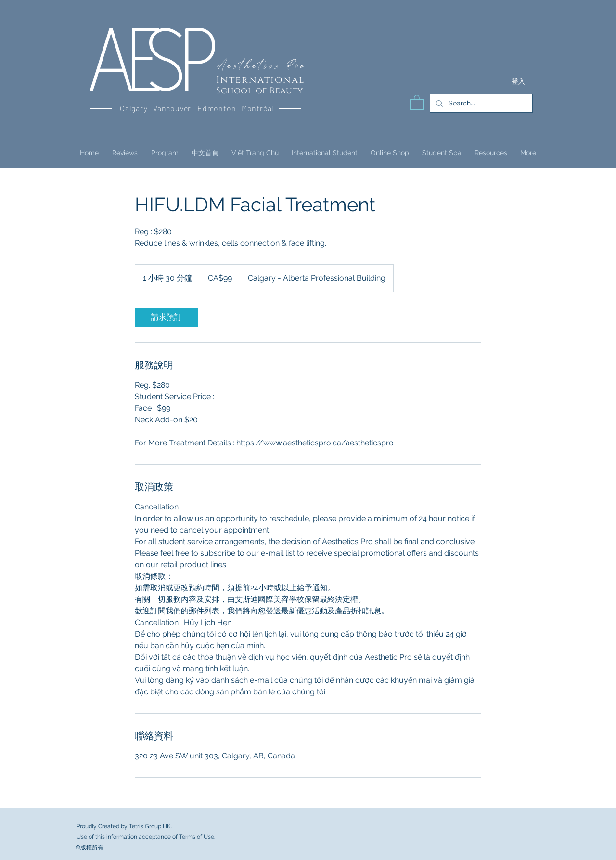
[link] (167, 317)
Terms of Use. (197, 837)
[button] (417, 102)
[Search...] (480, 103)
